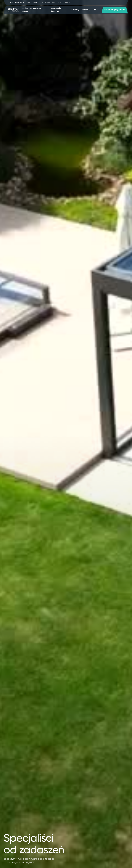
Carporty (75, 10)
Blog (29, 2)
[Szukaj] (89, 10)
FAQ (59, 2)
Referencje (20, 2)
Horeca (85, 10)
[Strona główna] (13, 10)
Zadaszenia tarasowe (56, 10)
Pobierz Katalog (48, 2)
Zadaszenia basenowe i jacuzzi (32, 10)
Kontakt (67, 2)
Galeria (36, 2)
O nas (10, 2)
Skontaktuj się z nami (115, 10)
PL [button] (96, 10)
